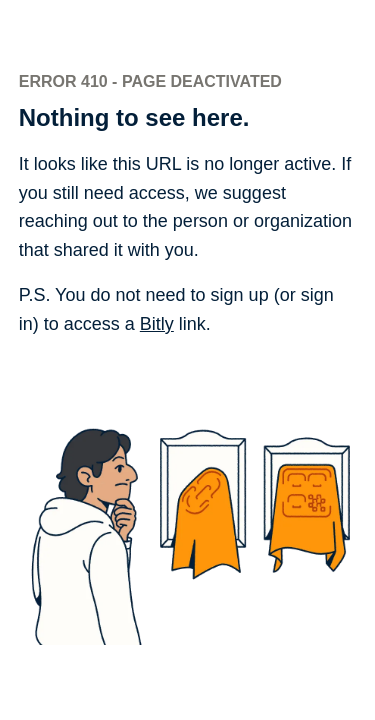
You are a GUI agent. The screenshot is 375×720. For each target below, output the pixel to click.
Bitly (157, 324)
